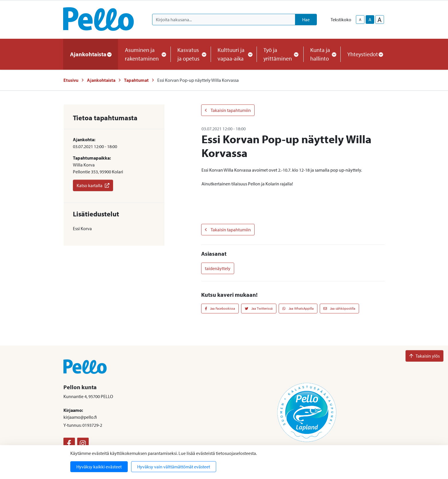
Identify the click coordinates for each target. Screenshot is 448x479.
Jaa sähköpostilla (339, 308)
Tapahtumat (136, 80)
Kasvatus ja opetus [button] (191, 54)
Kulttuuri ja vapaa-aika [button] (234, 54)
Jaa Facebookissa (220, 308)
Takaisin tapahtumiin (228, 110)
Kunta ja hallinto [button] (322, 54)
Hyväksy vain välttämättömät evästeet (174, 467)
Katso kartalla (93, 185)
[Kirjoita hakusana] (224, 20)
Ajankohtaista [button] (91, 54)
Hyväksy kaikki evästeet (99, 467)
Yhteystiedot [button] (365, 54)
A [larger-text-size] (380, 20)
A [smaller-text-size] (360, 20)
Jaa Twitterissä (259, 308)
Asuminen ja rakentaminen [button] (144, 54)
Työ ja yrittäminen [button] (280, 54)
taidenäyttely (218, 268)
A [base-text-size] (370, 20)
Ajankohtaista (101, 80)
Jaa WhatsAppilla (298, 308)
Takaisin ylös (424, 356)
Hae (306, 20)
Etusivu (71, 80)
